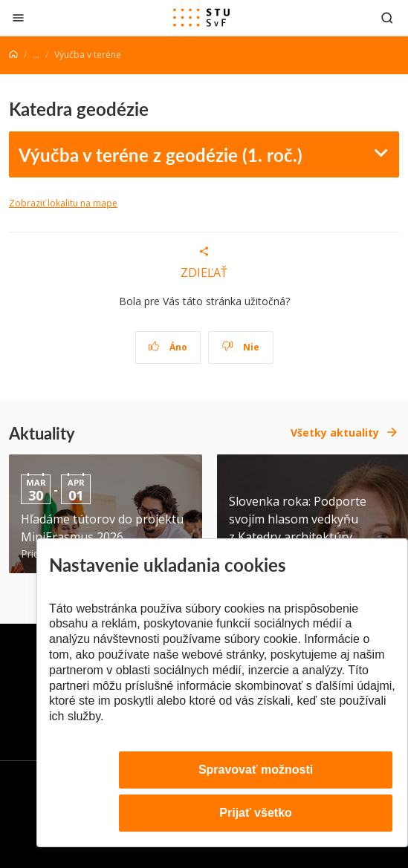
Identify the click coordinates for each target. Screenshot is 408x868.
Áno (168, 347)
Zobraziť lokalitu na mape (63, 203)
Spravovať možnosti (256, 770)
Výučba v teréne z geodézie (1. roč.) (161, 154)
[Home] (13, 55)
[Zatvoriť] (18, 17)
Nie (240, 347)
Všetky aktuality (335, 433)
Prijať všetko (256, 813)
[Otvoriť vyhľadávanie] (387, 17)
